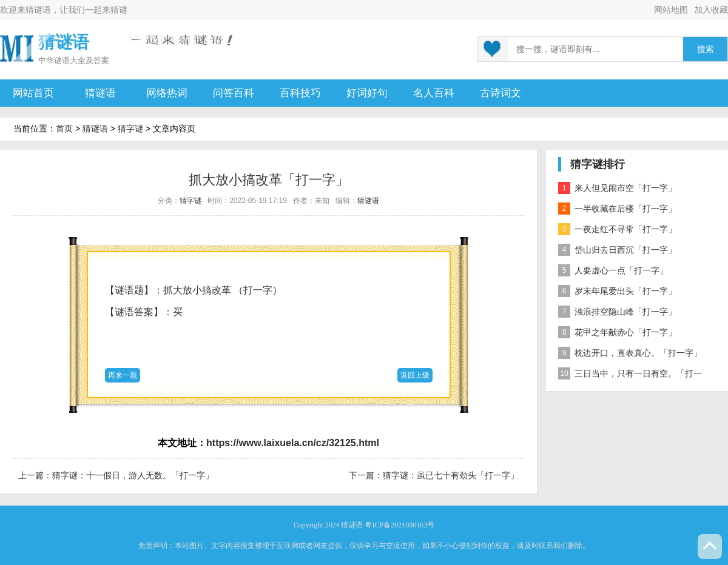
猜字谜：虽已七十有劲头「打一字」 (451, 475)
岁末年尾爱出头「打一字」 (617, 291)
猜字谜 (130, 129)
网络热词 (167, 93)
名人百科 (434, 93)
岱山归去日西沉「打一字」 (617, 250)
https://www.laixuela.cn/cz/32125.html (293, 443)
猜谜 (119, 10)
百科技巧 (300, 93)
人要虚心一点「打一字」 (613, 270)
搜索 (706, 49)
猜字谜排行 (598, 164)
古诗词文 (500, 93)
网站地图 (671, 10)
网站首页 (33, 93)
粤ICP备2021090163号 (399, 525)
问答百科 (234, 93)
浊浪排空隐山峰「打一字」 (617, 312)
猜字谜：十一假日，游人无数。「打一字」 (133, 475)
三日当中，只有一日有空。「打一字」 (630, 376)
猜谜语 (38, 10)
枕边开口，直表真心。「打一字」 (630, 353)
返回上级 (415, 375)
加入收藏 (711, 10)
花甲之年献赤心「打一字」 (617, 332)
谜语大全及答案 (82, 60)
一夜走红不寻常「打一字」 (617, 229)
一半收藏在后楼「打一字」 (617, 209)
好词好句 (367, 93)
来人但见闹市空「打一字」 (617, 188)
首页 (64, 129)
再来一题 (123, 375)
